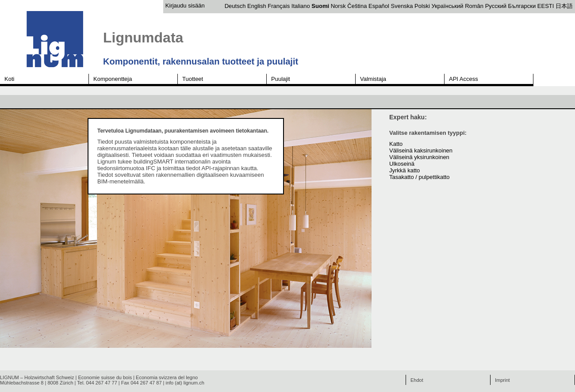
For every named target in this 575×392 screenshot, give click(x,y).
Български (522, 6)
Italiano (301, 6)
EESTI (546, 6)
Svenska (402, 6)
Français (279, 6)
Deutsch (235, 6)
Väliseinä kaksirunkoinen (421, 150)
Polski (422, 6)
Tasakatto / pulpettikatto (420, 177)
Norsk (338, 6)
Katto (396, 144)
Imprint (502, 380)
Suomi (320, 6)
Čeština (357, 6)
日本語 (564, 6)
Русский (496, 6)
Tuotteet (193, 79)
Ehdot (417, 380)
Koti (9, 79)
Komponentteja (113, 79)
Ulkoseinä (402, 164)
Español (379, 6)
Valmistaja (373, 79)
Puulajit (281, 79)
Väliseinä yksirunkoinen (419, 157)
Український (447, 6)
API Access (464, 79)
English (257, 6)
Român (474, 6)
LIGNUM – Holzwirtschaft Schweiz (37, 377)
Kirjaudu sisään (185, 6)
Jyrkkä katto (404, 170)
